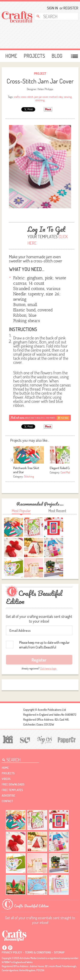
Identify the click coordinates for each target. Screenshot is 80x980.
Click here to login (48, 668)
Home (11, 56)
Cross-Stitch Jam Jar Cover (40, 81)
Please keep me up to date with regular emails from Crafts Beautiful (44, 645)
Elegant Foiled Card (61, 468)
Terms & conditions (38, 952)
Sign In (52, 8)
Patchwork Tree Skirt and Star (26, 470)
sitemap (59, 952)
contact (7, 801)
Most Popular (21, 511)
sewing (68, 97)
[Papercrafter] (66, 740)
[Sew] (24, 740)
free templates (12, 790)
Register (69, 8)
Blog (57, 56)
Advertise (8, 796)
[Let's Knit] (7, 739)
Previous (12, 460)
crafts (17, 97)
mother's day (56, 97)
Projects (34, 56)
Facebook (4, 948)
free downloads (13, 784)
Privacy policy (12, 952)
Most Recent (57, 511)
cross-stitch (27, 97)
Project (40, 74)
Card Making (67, 472)
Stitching (29, 476)
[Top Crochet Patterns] (44, 740)
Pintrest (10, 948)
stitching (40, 100)
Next (68, 460)
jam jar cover (41, 97)
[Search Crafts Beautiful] (55, 16)
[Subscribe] (40, 418)
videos (6, 779)
